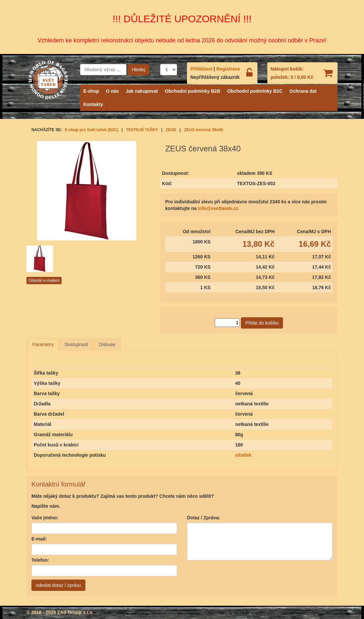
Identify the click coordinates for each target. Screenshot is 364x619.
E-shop (91, 91)
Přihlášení (201, 69)
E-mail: (39, 539)
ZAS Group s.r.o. (75, 612)
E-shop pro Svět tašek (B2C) (91, 130)
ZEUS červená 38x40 (203, 130)
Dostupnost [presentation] (76, 344)
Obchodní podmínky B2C (255, 91)
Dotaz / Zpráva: (204, 518)
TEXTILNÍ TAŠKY (142, 130)
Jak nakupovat (142, 91)
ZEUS (171, 130)
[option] (47, 259)
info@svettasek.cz (218, 208)
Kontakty (93, 104)
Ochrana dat (303, 91)
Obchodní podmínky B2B (192, 91)
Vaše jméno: (45, 518)
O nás (112, 91)
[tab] (43, 344)
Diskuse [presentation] (107, 344)
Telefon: (40, 560)
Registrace (228, 69)
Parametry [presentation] (43, 344)
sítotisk (243, 455)
